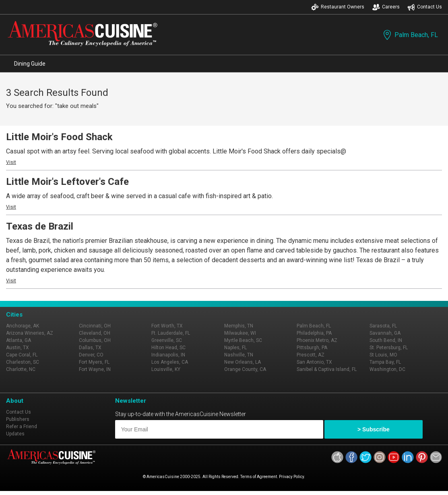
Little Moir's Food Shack (59, 137)
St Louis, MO (383, 355)
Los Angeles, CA (170, 362)
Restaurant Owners (338, 7)
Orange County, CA (245, 369)
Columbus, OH (95, 340)
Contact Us (425, 7)
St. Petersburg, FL (389, 348)
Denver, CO (91, 355)
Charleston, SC (23, 362)
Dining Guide (30, 64)
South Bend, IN (386, 340)
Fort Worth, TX (167, 326)
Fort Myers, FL (94, 362)
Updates (15, 434)
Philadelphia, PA (314, 333)
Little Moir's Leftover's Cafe (67, 182)
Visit (11, 162)
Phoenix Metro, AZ (317, 340)
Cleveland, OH (95, 333)
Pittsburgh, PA (312, 348)
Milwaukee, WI (240, 333)
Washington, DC (387, 369)
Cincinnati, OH (95, 326)
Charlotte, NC (21, 369)
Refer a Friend (22, 427)
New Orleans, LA (243, 362)
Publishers (18, 419)
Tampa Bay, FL (385, 362)
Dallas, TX (90, 348)
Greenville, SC (167, 340)
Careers (386, 7)
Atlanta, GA (19, 340)
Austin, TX (18, 348)
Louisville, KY (166, 369)
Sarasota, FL (383, 326)
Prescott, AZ (311, 355)
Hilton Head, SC (168, 348)
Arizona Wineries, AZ (30, 333)
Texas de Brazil (40, 226)
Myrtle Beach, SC (243, 340)
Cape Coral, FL (22, 355)
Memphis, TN (239, 326)
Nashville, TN (239, 355)
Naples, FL (235, 348)
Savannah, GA (385, 333)
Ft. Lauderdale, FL (171, 333)
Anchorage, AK (23, 326)
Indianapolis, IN (168, 355)
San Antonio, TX (314, 362)
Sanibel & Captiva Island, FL (327, 369)
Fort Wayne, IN (95, 369)
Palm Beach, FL (410, 35)
